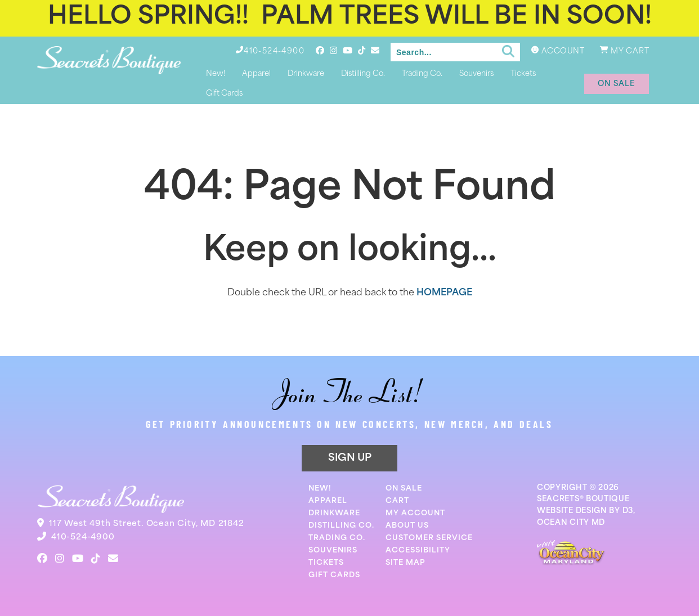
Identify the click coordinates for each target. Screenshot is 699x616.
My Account (415, 513)
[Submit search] (508, 52)
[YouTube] (348, 50)
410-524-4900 (83, 538)
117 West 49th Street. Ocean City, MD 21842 (147, 524)
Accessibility (418, 550)
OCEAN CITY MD (571, 523)
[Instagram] (333, 50)
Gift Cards (224, 94)
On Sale (404, 489)
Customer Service (429, 538)
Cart (397, 501)
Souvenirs (476, 74)
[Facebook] (320, 50)
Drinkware (306, 74)
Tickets (523, 74)
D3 (628, 511)
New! (216, 74)
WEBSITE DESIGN (572, 511)
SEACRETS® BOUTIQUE (583, 499)
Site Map (405, 563)
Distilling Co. (363, 74)
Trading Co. (422, 74)
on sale (617, 84)
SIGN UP (350, 458)
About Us (407, 526)
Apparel (256, 74)
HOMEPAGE (444, 293)
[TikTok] (362, 50)
